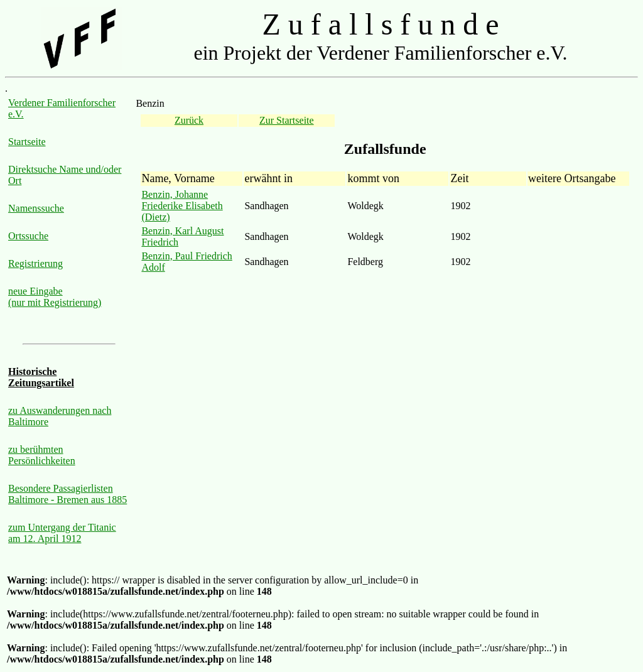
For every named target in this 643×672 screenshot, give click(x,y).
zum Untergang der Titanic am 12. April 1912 (62, 533)
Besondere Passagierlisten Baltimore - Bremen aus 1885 (68, 494)
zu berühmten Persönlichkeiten (42, 455)
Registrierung (35, 263)
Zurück (189, 120)
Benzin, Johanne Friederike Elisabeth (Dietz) (182, 206)
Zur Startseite (287, 120)
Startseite (27, 142)
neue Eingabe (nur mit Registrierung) (55, 297)
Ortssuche (28, 236)
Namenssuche (36, 208)
